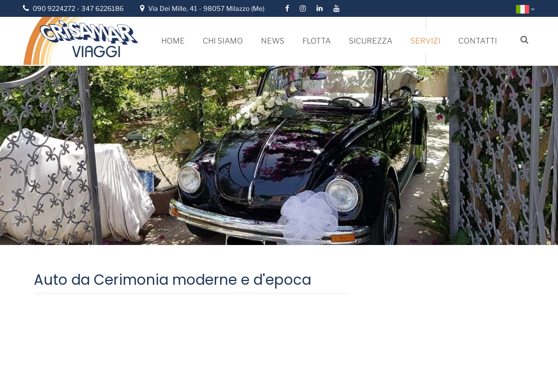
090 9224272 (55, 8)
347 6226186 (102, 8)
